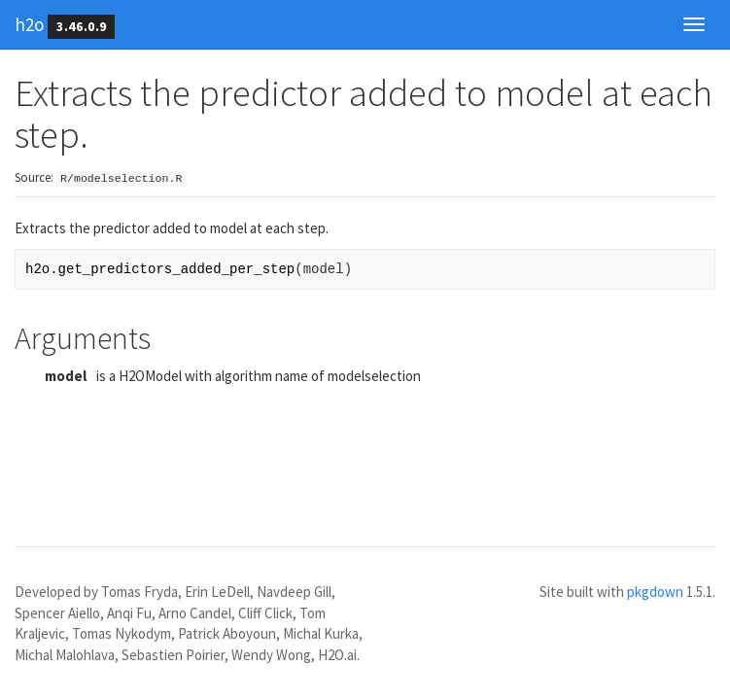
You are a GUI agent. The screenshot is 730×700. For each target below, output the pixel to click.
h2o (29, 24)
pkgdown (655, 592)
